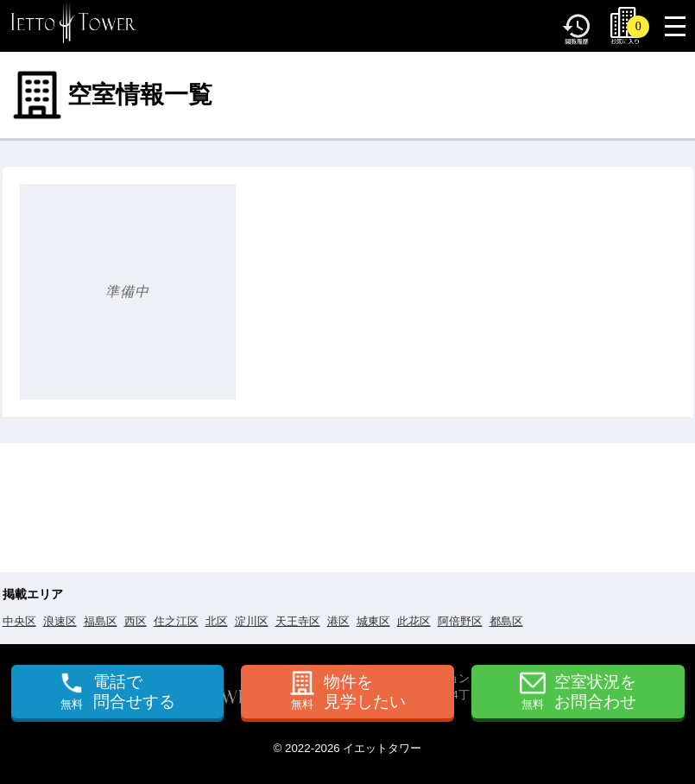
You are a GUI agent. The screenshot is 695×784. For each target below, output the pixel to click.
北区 (217, 621)
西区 (136, 621)
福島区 (101, 621)
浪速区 (60, 621)
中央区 (19, 621)
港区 (338, 621)
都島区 (506, 621)
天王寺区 (298, 621)
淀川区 (252, 621)
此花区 (414, 621)
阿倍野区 (460, 621)
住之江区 (176, 621)
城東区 (373, 621)
